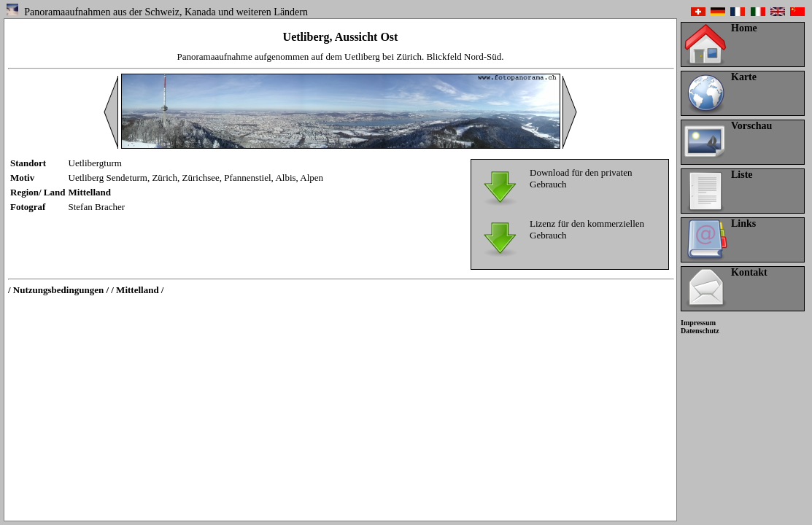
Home (744, 28)
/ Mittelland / (137, 290)
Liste (742, 175)
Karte (744, 77)
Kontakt (749, 272)
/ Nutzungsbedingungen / (58, 290)
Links (743, 223)
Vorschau (751, 126)
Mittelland (90, 192)
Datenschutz (700, 331)
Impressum (698, 323)
